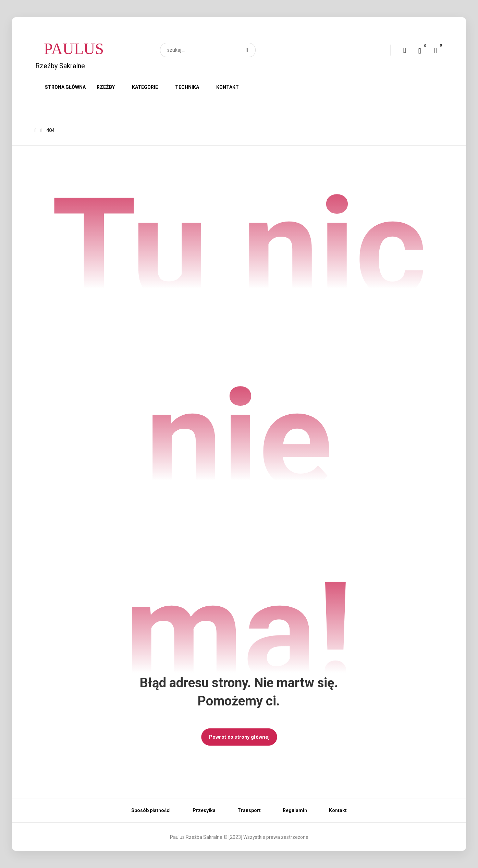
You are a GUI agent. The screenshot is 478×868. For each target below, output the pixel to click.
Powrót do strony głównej (239, 737)
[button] (247, 50)
